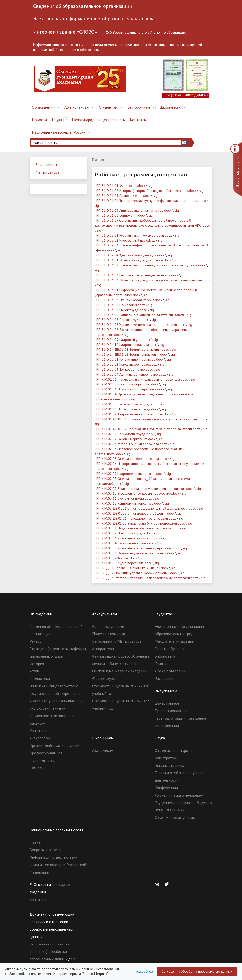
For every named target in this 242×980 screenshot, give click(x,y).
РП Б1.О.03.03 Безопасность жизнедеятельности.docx (137, 275)
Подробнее (144, 971)
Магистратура (47, 172)
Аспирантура (103, 649)
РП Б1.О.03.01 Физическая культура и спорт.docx (134, 260)
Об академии (43, 107)
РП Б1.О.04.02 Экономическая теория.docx (129, 300)
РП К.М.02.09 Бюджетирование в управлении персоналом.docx (145, 489)
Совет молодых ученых (175, 817)
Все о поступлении (108, 626)
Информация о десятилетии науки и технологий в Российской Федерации (58, 865)
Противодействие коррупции (54, 745)
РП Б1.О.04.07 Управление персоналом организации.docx (141, 325)
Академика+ (103, 750)
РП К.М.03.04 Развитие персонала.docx (126, 543)
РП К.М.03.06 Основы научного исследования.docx (135, 553)
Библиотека (40, 678)
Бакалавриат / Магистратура (117, 641)
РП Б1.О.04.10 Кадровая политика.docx (127, 345)
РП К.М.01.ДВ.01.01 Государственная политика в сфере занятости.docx (151, 419)
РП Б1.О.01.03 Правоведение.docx (123, 196)
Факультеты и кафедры (175, 641)
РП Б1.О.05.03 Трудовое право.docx (125, 369)
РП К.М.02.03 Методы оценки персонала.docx (132, 444)
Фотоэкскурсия (105, 678)
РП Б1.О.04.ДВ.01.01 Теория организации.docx (133, 350)
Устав (34, 671)
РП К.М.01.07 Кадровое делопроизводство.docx (134, 414)
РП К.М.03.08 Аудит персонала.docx (124, 563)
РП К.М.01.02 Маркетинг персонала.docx (127, 384)
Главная (36, 842)
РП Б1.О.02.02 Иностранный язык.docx (126, 240)
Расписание (165, 678)
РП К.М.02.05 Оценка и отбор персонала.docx (132, 459)
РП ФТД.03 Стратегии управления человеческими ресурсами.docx (147, 578)
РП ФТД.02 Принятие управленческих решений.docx (137, 573)
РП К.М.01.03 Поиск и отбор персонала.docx (130, 389)
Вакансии (37, 723)
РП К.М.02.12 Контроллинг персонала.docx (129, 503)
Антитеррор (40, 738)
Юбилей (36, 768)
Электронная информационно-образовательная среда (94, 19)
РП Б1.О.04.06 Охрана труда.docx (122, 320)
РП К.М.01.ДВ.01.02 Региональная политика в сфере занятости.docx (148, 429)
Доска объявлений (171, 671)
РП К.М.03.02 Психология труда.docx (125, 533)
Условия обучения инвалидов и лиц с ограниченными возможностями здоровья (56, 708)
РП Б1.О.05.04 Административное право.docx (131, 374)
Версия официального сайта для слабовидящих (146, 32)
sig (150, 186)
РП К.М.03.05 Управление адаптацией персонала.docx (138, 548)
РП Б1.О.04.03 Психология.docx (121, 305)
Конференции (166, 788)
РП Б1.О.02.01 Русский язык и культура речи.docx (134, 235)
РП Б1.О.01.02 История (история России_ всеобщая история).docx (146, 191)
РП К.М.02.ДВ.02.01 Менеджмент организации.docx (136, 518)
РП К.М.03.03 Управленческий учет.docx (127, 538)
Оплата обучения (169, 649)
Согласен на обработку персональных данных (197, 971)
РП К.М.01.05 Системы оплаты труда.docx (128, 404)
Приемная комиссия (109, 634)
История (37, 664)
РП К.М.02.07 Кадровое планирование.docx (130, 474)
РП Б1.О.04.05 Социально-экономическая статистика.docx (140, 315)
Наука (57, 120)
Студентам (108, 107)
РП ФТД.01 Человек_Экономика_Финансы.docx (132, 568)
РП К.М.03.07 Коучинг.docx (117, 558)
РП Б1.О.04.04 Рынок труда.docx (121, 310)
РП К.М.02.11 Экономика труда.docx (124, 498)
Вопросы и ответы (45, 850)
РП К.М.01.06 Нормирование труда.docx (127, 409)
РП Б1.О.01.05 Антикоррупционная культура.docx (134, 210)
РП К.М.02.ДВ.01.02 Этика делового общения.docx (135, 513)
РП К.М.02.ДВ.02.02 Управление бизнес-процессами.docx (141, 523)
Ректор (36, 641)
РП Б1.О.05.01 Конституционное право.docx (130, 359)
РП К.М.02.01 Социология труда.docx (125, 434)
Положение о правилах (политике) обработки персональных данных (49, 951)
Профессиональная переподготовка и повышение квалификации (180, 718)
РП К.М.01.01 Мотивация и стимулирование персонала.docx (142, 379)
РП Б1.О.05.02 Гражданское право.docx (127, 364)
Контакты (138, 120)
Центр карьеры (167, 703)
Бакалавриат (46, 165)
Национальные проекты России (59, 132)
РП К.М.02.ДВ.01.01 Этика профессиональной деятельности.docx (146, 508)
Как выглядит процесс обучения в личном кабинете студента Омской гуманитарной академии (121, 664)
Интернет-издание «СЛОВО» (65, 32)
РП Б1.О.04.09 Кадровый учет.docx (123, 340)
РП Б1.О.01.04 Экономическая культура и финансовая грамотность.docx (151, 201)
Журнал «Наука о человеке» (179, 795)
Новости (39, 120)
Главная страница (169, 765)
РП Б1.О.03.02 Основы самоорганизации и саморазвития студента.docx (151, 265)
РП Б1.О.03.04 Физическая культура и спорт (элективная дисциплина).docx (153, 280)
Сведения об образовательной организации (83, 6)
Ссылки (161, 664)
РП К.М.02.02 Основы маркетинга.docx (126, 439)
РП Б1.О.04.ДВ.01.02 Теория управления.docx (132, 354)
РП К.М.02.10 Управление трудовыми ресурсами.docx (138, 493)
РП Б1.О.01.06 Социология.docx (121, 215)
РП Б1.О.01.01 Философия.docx (121, 186)
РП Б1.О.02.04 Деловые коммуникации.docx (130, 255)
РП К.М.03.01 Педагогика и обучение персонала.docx (138, 528)
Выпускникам (139, 107)
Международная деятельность (98, 120)
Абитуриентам (77, 107)
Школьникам (170, 107)
